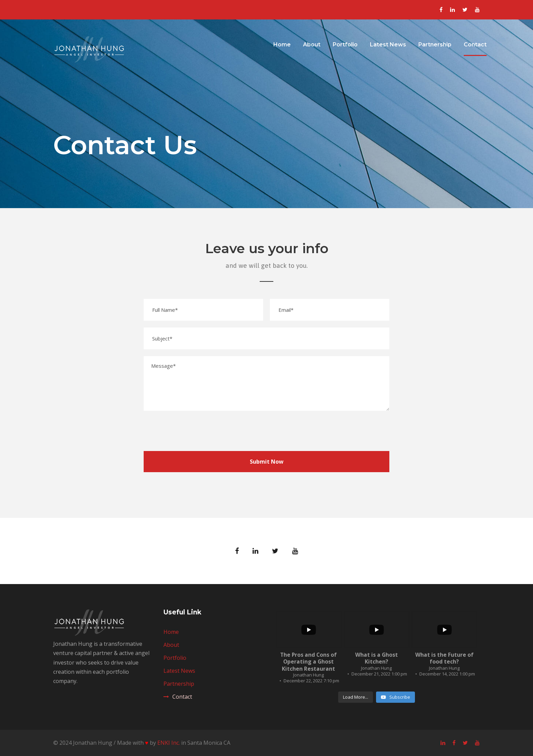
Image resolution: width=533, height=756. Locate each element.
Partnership (435, 45)
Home (282, 45)
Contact (475, 45)
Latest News (388, 45)
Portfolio (345, 45)
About (312, 45)
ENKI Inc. (169, 743)
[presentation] (196, 431)
